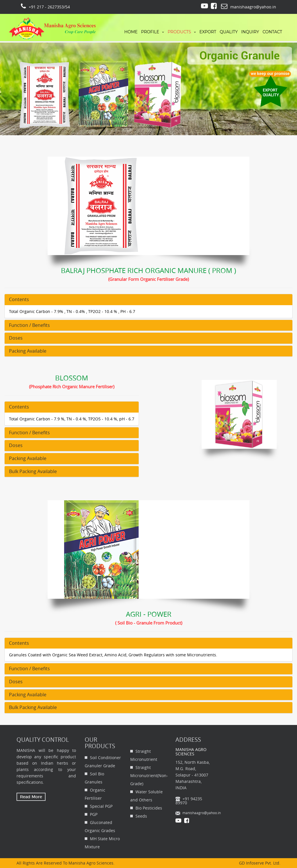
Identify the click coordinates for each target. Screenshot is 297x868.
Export (208, 32)
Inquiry (250, 32)
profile (150, 32)
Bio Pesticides (149, 808)
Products (179, 32)
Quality (229, 32)
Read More (31, 797)
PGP (94, 814)
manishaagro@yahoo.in (202, 813)
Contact (272, 32)
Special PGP (101, 806)
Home (131, 32)
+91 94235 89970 (189, 801)
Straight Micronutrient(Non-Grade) (149, 775)
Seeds (141, 816)
